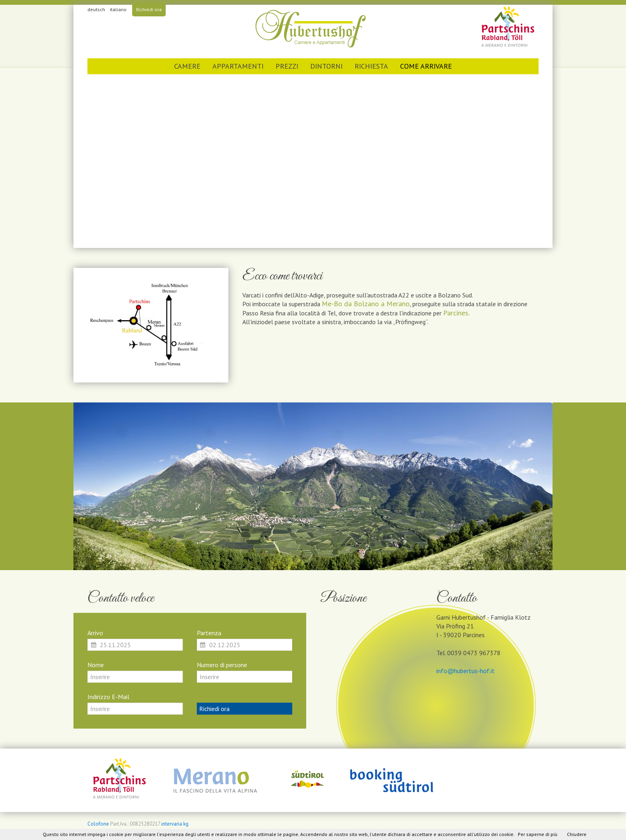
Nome (96, 665)
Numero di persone (222, 665)
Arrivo (95, 633)
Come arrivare (426, 66)
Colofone (98, 824)
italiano (118, 9)
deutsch (96, 9)
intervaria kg (175, 824)
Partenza (209, 633)
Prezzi (287, 66)
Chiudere (577, 834)
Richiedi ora (149, 9)
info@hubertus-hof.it (466, 671)
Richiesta (371, 66)
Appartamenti (238, 66)
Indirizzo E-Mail (108, 697)
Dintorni (326, 66)
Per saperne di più (538, 834)
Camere (187, 66)
